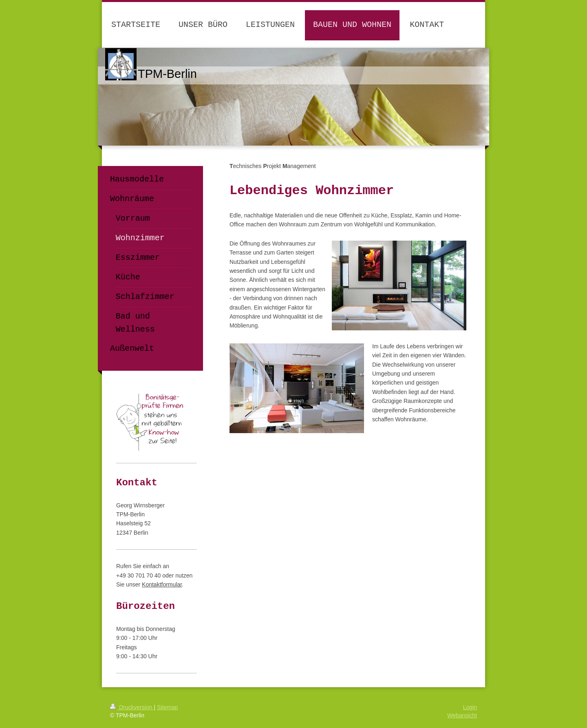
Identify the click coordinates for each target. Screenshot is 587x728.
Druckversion (132, 707)
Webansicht (462, 715)
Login (470, 707)
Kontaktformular (162, 584)
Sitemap (167, 707)
